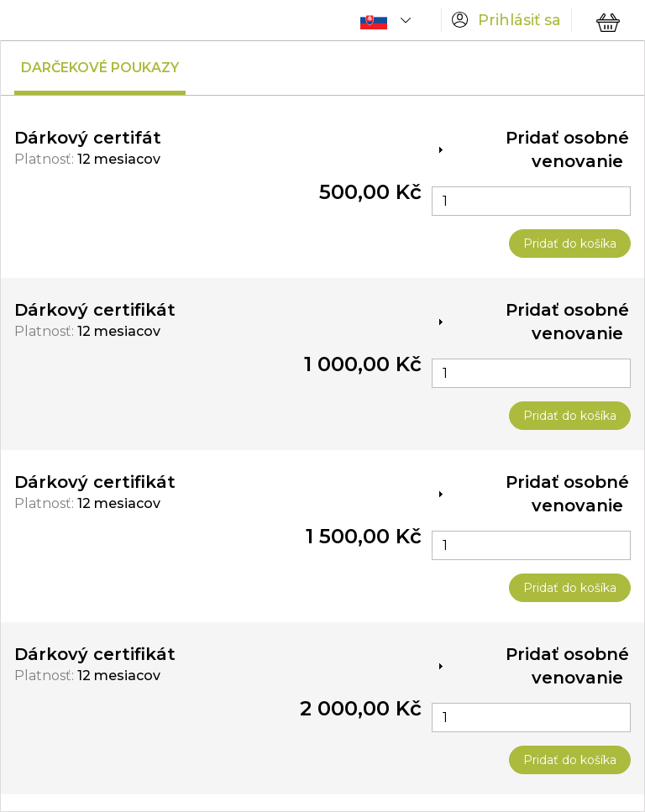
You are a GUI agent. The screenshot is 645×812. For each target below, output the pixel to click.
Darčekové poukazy (100, 68)
